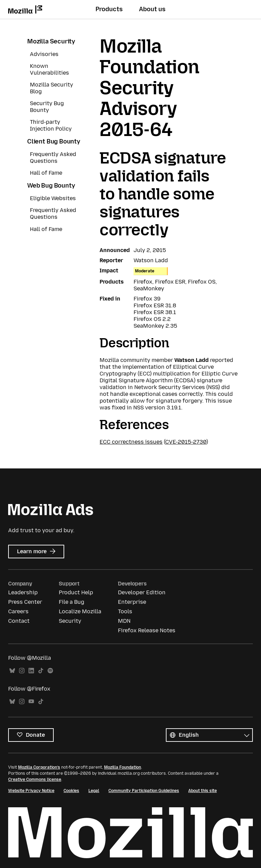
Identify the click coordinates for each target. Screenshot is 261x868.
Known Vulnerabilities (49, 69)
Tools (125, 611)
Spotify (50, 671)
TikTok (41, 671)
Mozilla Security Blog (51, 88)
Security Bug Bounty (47, 107)
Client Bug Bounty (54, 141)
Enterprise (132, 602)
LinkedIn (31, 671)
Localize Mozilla (80, 611)
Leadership (23, 592)
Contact (19, 621)
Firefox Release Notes (147, 630)
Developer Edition (142, 592)
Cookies (71, 791)
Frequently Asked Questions (53, 158)
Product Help (76, 592)
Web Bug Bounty (51, 186)
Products (109, 9)
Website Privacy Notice (31, 791)
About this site (203, 791)
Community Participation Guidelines (144, 791)
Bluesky (12, 671)
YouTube (31, 702)
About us (152, 9)
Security (70, 621)
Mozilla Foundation (123, 767)
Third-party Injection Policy (51, 125)
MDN (124, 621)
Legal (94, 791)
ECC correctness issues (131, 442)
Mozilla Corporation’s (39, 767)
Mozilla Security (51, 41)
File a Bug (72, 602)
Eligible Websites (53, 198)
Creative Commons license (35, 779)
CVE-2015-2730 (186, 442)
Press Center (25, 602)
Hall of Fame (46, 173)
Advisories (44, 54)
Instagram (22, 671)
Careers (18, 611)
